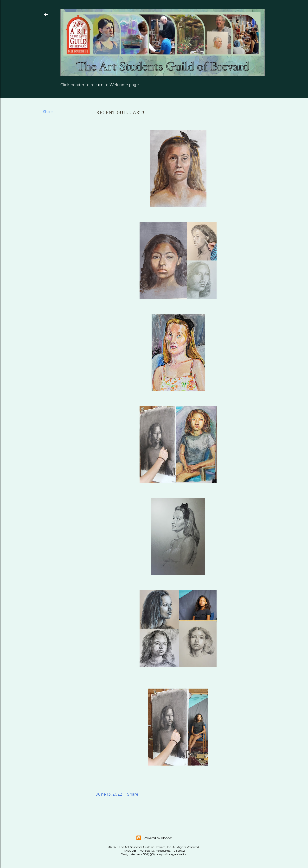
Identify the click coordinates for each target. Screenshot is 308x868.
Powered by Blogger (154, 838)
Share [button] (48, 112)
